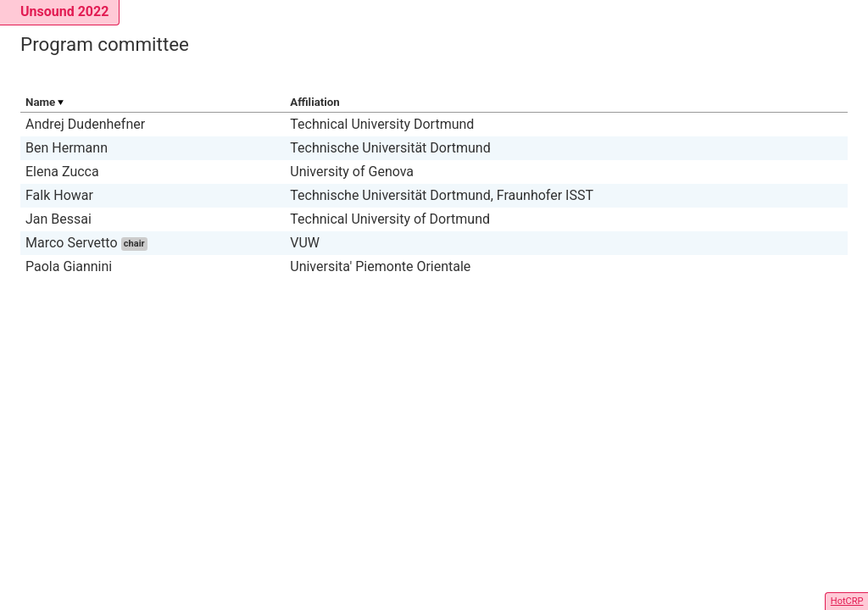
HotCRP (847, 601)
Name (40, 102)
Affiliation (315, 102)
